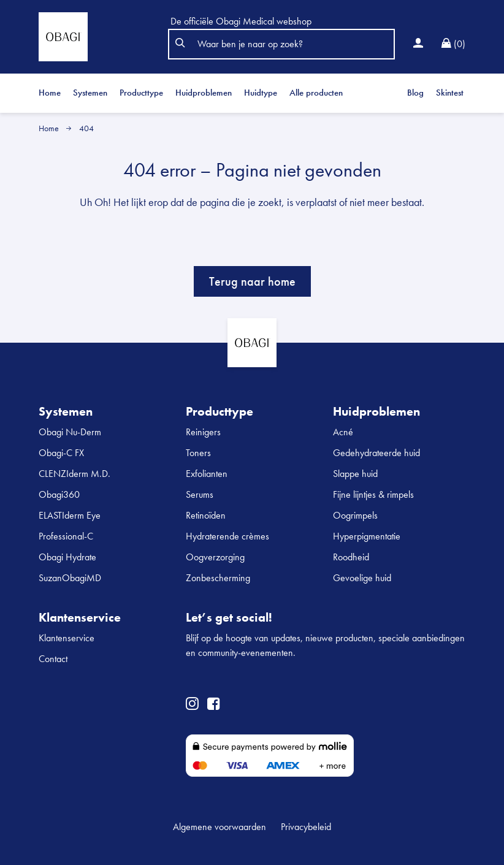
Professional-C (66, 536)
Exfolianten (207, 474)
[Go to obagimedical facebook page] (214, 705)
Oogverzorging (215, 557)
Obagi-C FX (61, 453)
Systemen (90, 93)
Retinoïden (206, 515)
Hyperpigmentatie (367, 536)
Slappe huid (355, 474)
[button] (179, 44)
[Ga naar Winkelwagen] (453, 44)
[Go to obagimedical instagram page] (192, 705)
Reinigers (203, 432)
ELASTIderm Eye (70, 515)
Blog (415, 93)
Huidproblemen (204, 93)
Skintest (450, 93)
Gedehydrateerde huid (376, 453)
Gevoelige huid (362, 578)
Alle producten (316, 93)
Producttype (141, 93)
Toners (198, 453)
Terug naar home (252, 281)
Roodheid (351, 557)
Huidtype (261, 93)
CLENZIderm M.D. (74, 474)
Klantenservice (67, 638)
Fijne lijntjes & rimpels (373, 494)
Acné (343, 432)
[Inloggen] (418, 44)
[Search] (287, 44)
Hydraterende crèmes (227, 536)
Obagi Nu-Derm (70, 432)
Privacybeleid (306, 827)
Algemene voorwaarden (220, 827)
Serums (200, 494)
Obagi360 (59, 494)
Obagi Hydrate (67, 557)
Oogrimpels (355, 515)
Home (50, 93)
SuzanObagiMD (70, 578)
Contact (53, 659)
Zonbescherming (218, 578)
